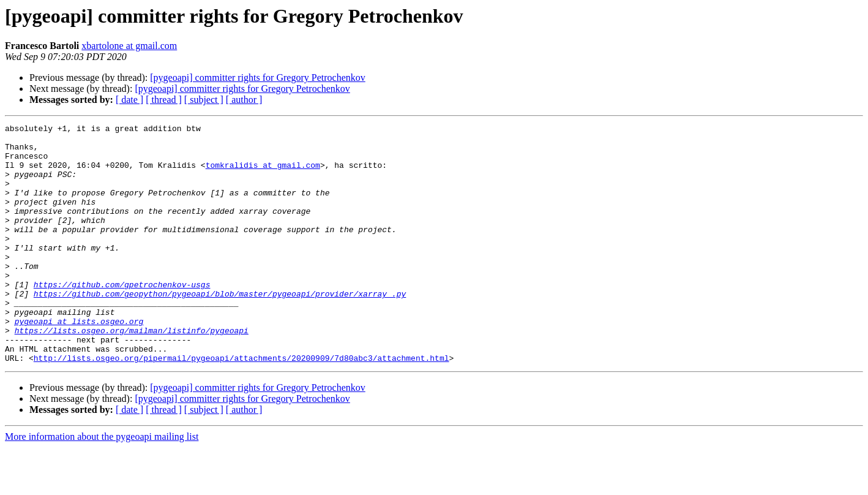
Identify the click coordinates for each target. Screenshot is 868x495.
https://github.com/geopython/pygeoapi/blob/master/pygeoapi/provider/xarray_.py (220, 328)
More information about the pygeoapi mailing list (102, 484)
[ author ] (244, 100)
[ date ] (129, 100)
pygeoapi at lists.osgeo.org (79, 361)
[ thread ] (164, 100)
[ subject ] (204, 100)
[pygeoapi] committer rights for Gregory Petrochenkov (257, 77)
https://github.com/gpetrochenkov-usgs (122, 317)
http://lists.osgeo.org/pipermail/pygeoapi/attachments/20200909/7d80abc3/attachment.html (241, 406)
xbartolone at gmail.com (129, 46)
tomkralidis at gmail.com (263, 174)
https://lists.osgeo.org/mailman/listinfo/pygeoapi (132, 372)
